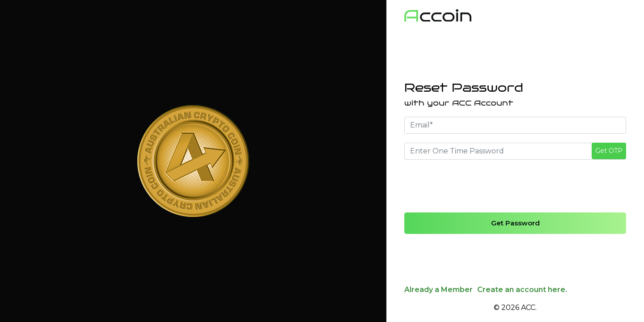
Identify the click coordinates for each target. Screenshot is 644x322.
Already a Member (439, 290)
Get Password (515, 223)
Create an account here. (522, 290)
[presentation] (472, 186)
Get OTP (609, 151)
